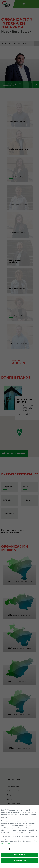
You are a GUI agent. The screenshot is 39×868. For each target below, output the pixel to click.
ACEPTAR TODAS (19, 855)
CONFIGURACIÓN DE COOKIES (20, 849)
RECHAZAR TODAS (20, 860)
